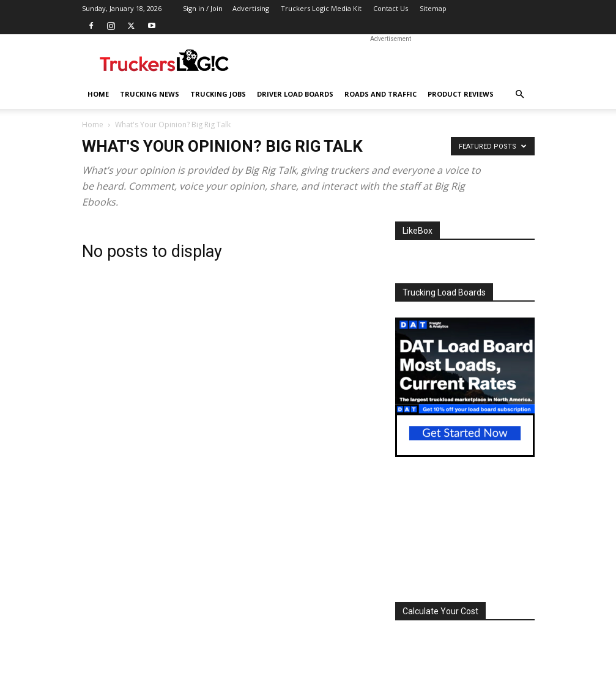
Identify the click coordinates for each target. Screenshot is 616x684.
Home (98, 94)
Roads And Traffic (380, 94)
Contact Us (391, 8)
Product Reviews (461, 94)
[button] (520, 95)
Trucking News (150, 94)
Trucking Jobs (218, 94)
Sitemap (433, 8)
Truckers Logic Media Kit (321, 8)
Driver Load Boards (295, 94)
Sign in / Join (203, 8)
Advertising (251, 8)
